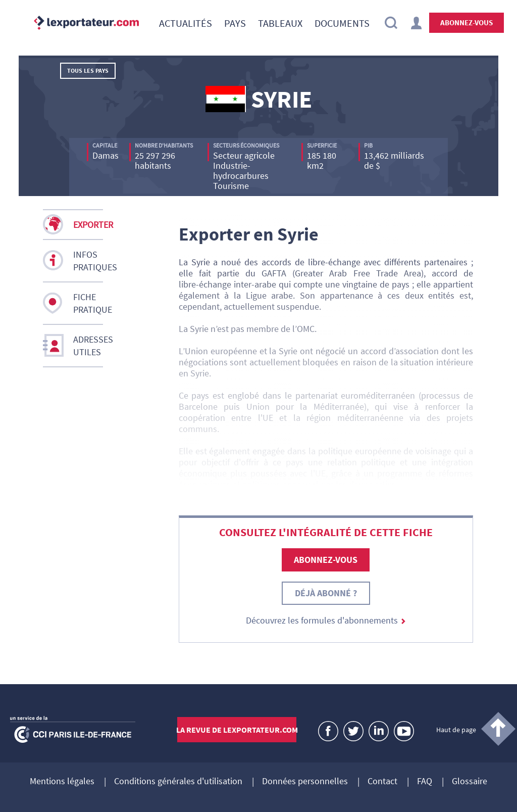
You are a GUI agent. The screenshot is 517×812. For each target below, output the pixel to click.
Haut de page (456, 730)
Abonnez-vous (467, 22)
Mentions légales (62, 782)
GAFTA (274, 273)
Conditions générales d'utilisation (178, 782)
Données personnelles (305, 782)
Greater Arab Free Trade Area (358, 273)
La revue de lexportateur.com (237, 730)
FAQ (425, 782)
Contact (382, 782)
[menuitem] (186, 23)
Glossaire (470, 782)
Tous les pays (88, 70)
